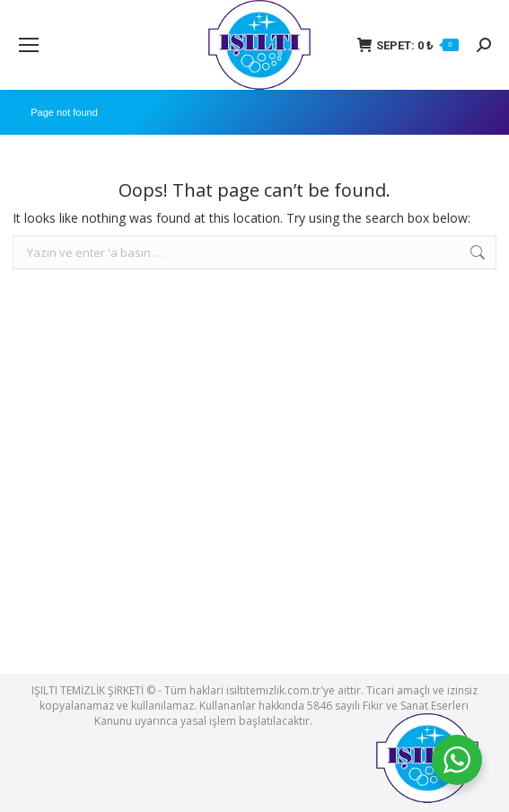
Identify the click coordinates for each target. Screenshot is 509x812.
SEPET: (408, 45)
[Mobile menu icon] (29, 45)
